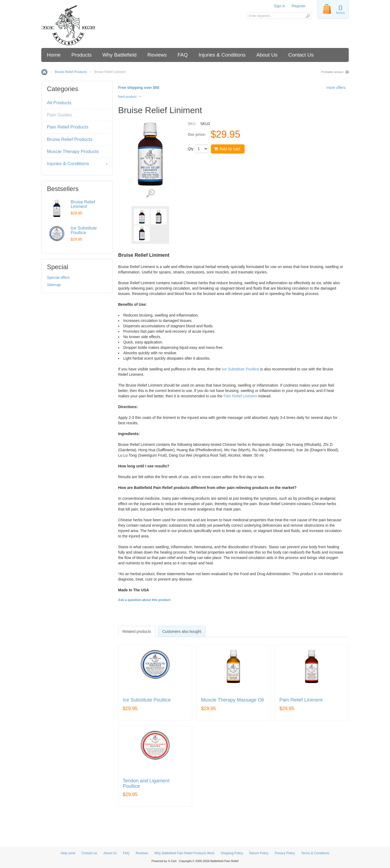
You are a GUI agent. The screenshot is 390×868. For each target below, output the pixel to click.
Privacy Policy (285, 853)
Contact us (89, 853)
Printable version (332, 72)
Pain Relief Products (68, 127)
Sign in (280, 6)
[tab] (137, 631)
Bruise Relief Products (71, 72)
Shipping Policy (232, 853)
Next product (130, 97)
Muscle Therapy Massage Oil (232, 700)
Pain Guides (59, 115)
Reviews (157, 55)
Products (82, 55)
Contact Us (301, 55)
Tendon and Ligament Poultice (146, 784)
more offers (336, 88)
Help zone (68, 853)
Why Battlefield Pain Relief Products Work (184, 853)
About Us (267, 55)
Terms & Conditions (315, 853)
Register (299, 6)
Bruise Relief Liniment (83, 204)
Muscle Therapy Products (73, 152)
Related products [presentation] (137, 631)
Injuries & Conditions (222, 55)
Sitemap (54, 285)
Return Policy (259, 853)
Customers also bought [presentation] (182, 631)
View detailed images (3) (150, 194)
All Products (59, 103)
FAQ (183, 55)
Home (54, 55)
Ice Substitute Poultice (240, 369)
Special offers (58, 277)
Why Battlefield (120, 55)
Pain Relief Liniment (240, 396)
